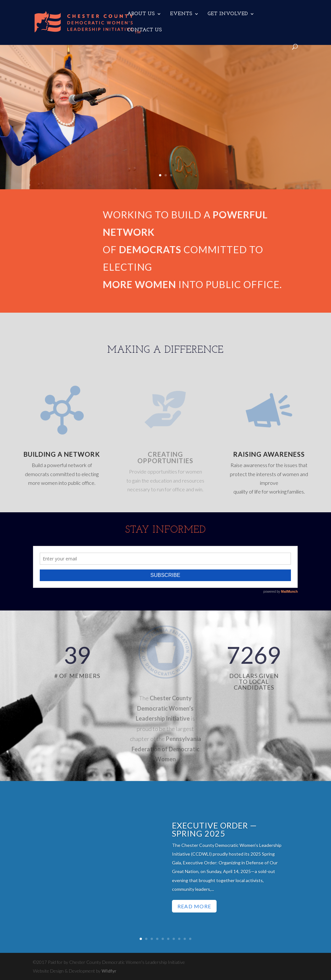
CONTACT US (144, 30)
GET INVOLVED (228, 14)
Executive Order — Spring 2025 (214, 831)
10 (190, 939)
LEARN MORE (195, 165)
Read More (194, 908)
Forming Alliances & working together (214, 68)
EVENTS (181, 14)
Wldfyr (109, 971)
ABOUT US (141, 14)
